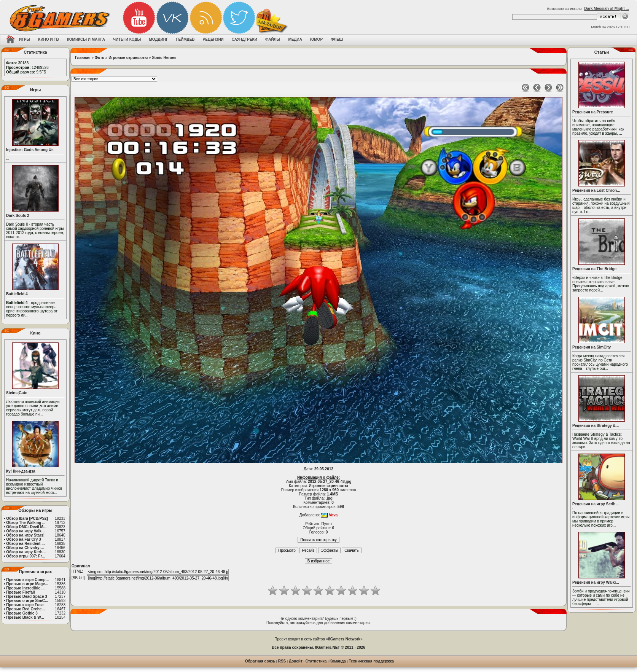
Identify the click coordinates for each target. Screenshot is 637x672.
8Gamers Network (344, 639)
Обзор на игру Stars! (25, 535)
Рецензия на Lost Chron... (596, 190)
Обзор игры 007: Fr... (25, 556)
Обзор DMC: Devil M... (26, 527)
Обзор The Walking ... (26, 523)
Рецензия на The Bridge (594, 269)
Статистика (316, 661)
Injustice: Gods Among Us (30, 150)
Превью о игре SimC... (27, 601)
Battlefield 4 (17, 294)
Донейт (296, 661)
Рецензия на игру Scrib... (596, 504)
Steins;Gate (17, 393)
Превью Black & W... (25, 617)
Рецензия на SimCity (592, 347)
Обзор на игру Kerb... (26, 552)
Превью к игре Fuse (25, 605)
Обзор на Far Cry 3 (23, 539)
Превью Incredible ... (25, 588)
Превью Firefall (20, 592)
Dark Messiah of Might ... (606, 9)
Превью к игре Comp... (27, 580)
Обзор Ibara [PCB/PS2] (27, 518)
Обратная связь (260, 661)
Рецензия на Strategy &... (596, 426)
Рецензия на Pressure (593, 112)
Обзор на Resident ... (25, 544)
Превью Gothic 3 (22, 613)
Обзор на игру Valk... (25, 531)
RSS (282, 661)
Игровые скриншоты (128, 58)
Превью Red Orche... (25, 609)
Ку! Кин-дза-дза (21, 471)
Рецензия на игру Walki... (596, 582)
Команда (338, 661)
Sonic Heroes (164, 58)
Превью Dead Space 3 (27, 596)
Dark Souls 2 (18, 216)
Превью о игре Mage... (27, 584)
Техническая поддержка (372, 661)
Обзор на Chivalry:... (25, 548)
